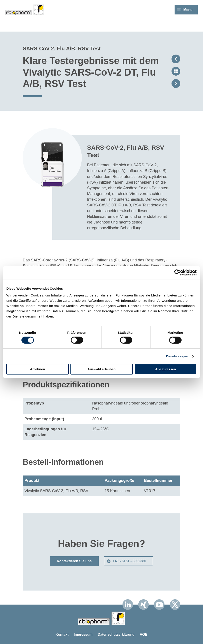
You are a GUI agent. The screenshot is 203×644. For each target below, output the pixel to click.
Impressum (83, 634)
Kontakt (62, 634)
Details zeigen (177, 356)
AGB (144, 634)
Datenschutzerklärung (116, 634)
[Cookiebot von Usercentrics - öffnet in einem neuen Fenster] (178, 273)
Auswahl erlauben (101, 369)
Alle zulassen (165, 369)
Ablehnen (37, 369)
